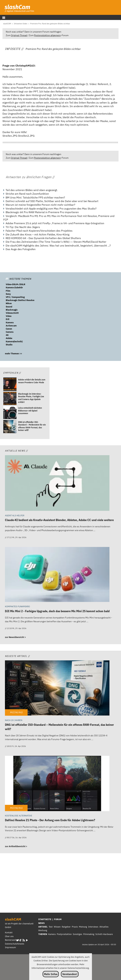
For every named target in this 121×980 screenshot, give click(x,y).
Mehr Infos (51, 974)
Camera (10, 332)
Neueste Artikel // (17, 656)
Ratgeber (66, 927)
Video (9, 316)
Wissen (57, 927)
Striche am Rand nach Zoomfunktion (27, 194)
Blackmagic (12, 310)
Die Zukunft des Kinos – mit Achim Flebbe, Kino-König (37, 234)
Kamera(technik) (14, 341)
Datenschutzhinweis (15, 944)
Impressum (10, 947)
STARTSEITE (45, 919)
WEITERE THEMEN (18, 279)
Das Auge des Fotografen (21, 249)
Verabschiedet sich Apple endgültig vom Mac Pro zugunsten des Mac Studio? (51, 209)
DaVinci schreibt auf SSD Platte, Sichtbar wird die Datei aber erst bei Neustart (52, 201)
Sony (8, 294)
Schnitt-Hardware (104, 934)
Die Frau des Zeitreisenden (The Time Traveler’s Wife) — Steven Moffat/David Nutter (56, 242)
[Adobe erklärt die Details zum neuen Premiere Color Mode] (10, 385)
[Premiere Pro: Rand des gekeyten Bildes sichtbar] (50, 24)
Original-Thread (19, 35)
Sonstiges (77, 934)
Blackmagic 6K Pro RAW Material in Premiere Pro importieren (42, 212)
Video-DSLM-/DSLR (16, 284)
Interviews (93, 927)
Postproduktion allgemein (47, 35)
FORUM (58, 919)
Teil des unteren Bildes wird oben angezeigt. (32, 190)
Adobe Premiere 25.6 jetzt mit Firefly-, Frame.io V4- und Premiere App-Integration (55, 223)
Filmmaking (89, 934)
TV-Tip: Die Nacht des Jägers (23, 227)
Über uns (9, 936)
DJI (8, 319)
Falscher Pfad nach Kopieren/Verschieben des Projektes (39, 231)
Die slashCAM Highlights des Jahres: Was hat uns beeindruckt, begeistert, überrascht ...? (58, 245)
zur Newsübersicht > (15, 637)
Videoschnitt (12, 313)
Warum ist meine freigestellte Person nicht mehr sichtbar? (40, 205)
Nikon (9, 303)
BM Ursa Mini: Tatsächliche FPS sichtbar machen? (35, 197)
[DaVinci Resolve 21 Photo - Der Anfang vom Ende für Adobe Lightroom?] (57, 784)
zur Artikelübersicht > (16, 846)
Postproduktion (64, 934)
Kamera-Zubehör (14, 288)
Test (51, 927)
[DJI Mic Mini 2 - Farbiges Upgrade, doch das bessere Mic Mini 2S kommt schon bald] (57, 575)
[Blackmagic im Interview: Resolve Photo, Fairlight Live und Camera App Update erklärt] (10, 399)
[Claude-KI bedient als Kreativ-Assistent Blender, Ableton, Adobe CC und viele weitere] (57, 483)
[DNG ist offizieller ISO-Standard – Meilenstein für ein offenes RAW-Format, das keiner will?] (10, 427)
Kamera (10, 323)
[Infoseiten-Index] (21, 24)
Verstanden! (70, 974)
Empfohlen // (12, 373)
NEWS (41, 923)
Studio (9, 345)
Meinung (83, 927)
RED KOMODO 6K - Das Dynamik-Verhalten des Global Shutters (43, 238)
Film (8, 291)
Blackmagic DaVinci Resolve (20, 300)
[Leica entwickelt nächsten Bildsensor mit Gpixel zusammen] (10, 413)
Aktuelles (104, 927)
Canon (9, 329)
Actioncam (11, 326)
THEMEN (43, 934)
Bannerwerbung (13, 940)
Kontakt (9, 933)
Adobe (9, 338)
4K (7, 335)
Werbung (43, 930)
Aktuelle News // (16, 451)
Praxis (75, 927)
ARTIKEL (43, 927)
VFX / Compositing (15, 297)
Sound (9, 307)
